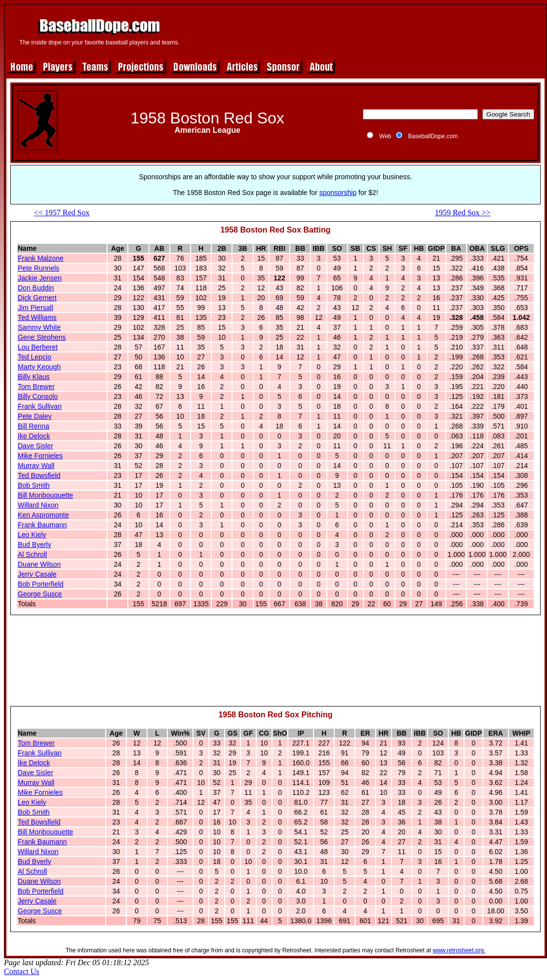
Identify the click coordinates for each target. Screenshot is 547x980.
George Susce (40, 594)
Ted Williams (37, 317)
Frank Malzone (41, 258)
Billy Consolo (38, 396)
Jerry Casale (37, 574)
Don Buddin (36, 288)
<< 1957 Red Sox (62, 213)
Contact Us (22, 971)
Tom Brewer (36, 387)
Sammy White (39, 327)
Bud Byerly (35, 545)
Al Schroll (32, 554)
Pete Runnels (39, 268)
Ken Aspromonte (43, 515)
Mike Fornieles (40, 456)
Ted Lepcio (35, 357)
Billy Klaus (34, 377)
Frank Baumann (42, 525)
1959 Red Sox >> (463, 213)
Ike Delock (34, 436)
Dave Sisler (36, 446)
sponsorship (338, 193)
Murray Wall (36, 466)
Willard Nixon (38, 505)
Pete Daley (35, 416)
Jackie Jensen (40, 278)
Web (385, 136)
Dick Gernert (37, 298)
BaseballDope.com (433, 136)
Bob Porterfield (41, 584)
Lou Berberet (38, 347)
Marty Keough (39, 367)
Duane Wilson (39, 564)
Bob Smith (34, 485)
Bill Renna (34, 426)
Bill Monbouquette (45, 495)
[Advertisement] (276, 665)
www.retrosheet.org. (459, 950)
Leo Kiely (32, 535)
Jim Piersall (36, 308)
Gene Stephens (42, 337)
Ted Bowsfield (39, 475)
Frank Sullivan (40, 406)
